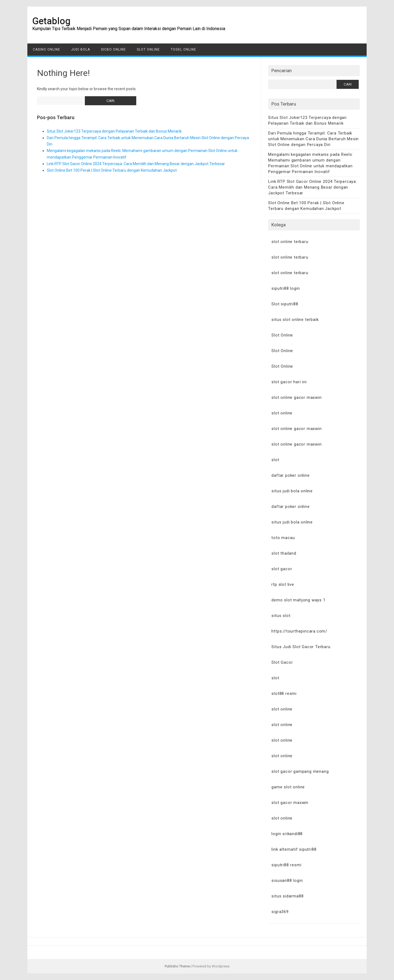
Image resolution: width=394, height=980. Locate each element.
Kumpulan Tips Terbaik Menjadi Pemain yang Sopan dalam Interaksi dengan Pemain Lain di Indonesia (129, 29)
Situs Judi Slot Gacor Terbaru (301, 647)
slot (275, 460)
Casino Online (47, 49)
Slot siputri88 (285, 304)
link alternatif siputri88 (294, 849)
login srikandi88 (287, 834)
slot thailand (284, 553)
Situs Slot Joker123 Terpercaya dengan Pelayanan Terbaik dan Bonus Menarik (114, 131)
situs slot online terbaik (295, 320)
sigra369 (280, 912)
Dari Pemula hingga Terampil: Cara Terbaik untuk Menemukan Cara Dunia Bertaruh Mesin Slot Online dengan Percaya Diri (313, 139)
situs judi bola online (292, 491)
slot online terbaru (290, 242)
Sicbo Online (113, 49)
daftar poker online (290, 475)
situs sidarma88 (287, 896)
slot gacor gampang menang (300, 771)
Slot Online (148, 49)
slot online (282, 413)
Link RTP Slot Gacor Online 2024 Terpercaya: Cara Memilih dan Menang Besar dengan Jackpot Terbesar (136, 164)
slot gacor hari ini (289, 382)
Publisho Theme (177, 966)
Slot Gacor (282, 662)
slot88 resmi (284, 694)
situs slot (281, 616)
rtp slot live (283, 584)
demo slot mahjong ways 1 (298, 600)
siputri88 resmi (286, 865)
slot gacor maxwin (290, 803)
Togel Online (183, 49)
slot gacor (282, 569)
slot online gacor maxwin (296, 397)
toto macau (283, 538)
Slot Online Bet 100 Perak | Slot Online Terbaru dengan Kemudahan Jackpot (112, 170)
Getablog (51, 21)
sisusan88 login (287, 880)
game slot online (288, 787)
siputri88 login (286, 288)
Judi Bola (81, 49)
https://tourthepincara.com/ (299, 631)
